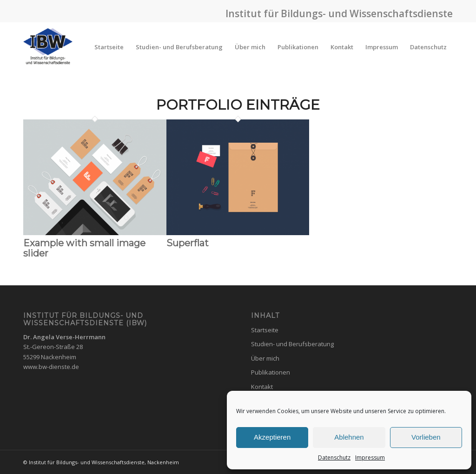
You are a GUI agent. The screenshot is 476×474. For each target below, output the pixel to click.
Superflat (188, 243)
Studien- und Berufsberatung (292, 344)
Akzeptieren (272, 437)
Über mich (265, 358)
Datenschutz (334, 458)
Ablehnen (349, 437)
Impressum (370, 458)
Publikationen (271, 372)
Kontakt (262, 387)
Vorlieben (426, 437)
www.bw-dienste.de (51, 367)
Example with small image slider (84, 248)
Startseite (265, 330)
